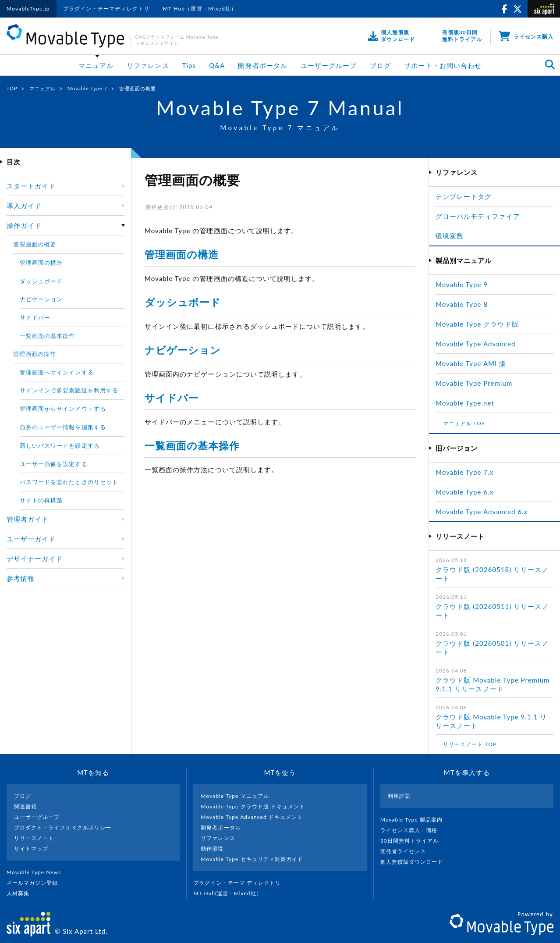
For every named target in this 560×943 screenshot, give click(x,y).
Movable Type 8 (462, 304)
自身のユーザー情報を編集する (63, 427)
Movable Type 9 (462, 285)
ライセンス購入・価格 (413, 830)
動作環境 (212, 849)
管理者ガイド (28, 519)
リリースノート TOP (470, 744)
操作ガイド (24, 225)
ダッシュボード (183, 302)
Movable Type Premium (478, 383)
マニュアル (96, 65)
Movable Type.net (469, 403)
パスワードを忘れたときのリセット (69, 482)
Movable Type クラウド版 (477, 324)
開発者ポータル (262, 65)
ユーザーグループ (329, 65)
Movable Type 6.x (464, 492)
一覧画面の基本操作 (192, 445)
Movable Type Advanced (475, 344)
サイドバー (172, 398)
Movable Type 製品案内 (415, 820)
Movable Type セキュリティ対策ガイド (252, 859)
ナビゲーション (183, 350)
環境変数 (450, 236)
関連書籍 (25, 806)
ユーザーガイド (31, 539)
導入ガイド (24, 206)
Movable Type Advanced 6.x (482, 512)
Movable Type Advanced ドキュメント (252, 817)
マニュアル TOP (464, 423)
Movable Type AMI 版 (471, 363)
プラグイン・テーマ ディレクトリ (241, 883)
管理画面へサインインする (57, 372)
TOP (12, 88)
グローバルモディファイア (478, 216)
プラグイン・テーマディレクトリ (106, 9)
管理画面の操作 (35, 354)
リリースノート (34, 838)
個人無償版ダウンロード (415, 862)
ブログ (380, 65)
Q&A (217, 65)
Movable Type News (37, 872)
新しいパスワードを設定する (60, 445)
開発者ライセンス (407, 851)
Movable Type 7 (87, 88)
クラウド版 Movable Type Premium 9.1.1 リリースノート (493, 684)
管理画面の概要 (35, 244)
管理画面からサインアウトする (63, 409)
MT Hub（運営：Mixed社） (200, 9)
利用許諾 (399, 796)
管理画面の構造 (182, 254)
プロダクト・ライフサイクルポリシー (63, 827)
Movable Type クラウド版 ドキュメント (253, 806)
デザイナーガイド (35, 559)
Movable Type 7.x (464, 472)
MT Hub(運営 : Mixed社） (231, 893)
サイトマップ (31, 849)
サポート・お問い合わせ (443, 65)
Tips (189, 65)
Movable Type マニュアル (235, 796)
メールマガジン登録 (36, 883)
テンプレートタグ (464, 196)
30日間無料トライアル (413, 841)
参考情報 (21, 578)
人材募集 (21, 893)
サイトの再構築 (41, 500)
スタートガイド (31, 186)
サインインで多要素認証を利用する (69, 390)
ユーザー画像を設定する (54, 464)
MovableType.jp (28, 9)
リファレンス (148, 65)
